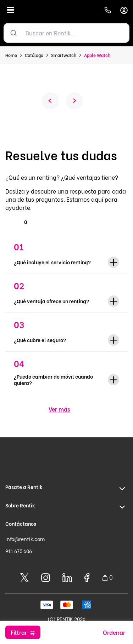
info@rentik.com (25, 539)
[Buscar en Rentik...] (76, 33)
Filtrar (19, 632)
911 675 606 (19, 551)
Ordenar (114, 632)
